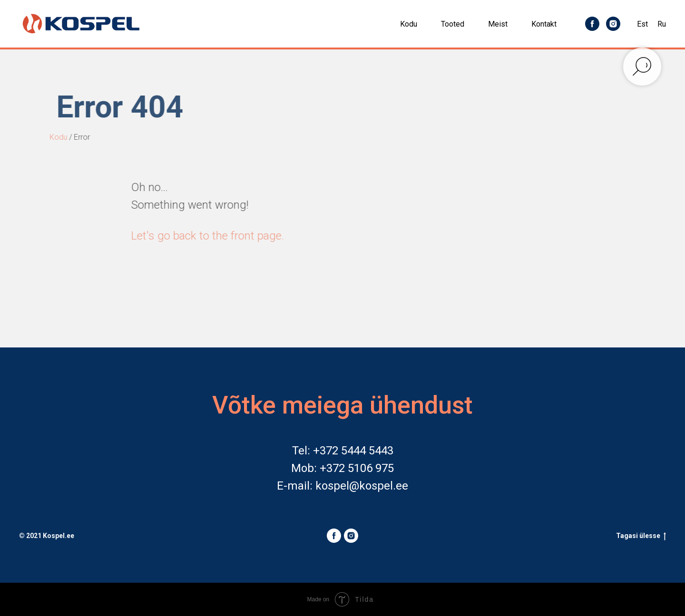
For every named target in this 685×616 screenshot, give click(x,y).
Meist (498, 24)
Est (642, 24)
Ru (662, 24)
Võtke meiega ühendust (342, 405)
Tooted (453, 24)
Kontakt (544, 24)
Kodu (409, 24)
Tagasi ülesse (641, 536)
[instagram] (613, 24)
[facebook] (592, 24)
